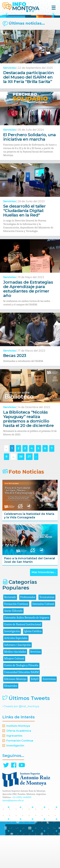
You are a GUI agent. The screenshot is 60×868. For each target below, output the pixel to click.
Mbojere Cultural (14, 691)
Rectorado (10, 630)
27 (29, 489)
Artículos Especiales (16, 671)
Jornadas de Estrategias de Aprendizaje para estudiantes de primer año (28, 322)
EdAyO (35, 712)
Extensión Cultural (43, 637)
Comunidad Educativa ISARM (21, 705)
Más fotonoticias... (44, 605)
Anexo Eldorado (13, 644)
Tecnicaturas (47, 630)
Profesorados (28, 630)
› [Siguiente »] (36, 489)
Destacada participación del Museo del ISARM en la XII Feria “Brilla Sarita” (28, 110)
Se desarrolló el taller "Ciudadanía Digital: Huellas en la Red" (24, 243)
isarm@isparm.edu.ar (13, 833)
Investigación (12, 664)
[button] (7, 31)
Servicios (10, 101)
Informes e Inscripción (17, 678)
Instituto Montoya (18, 759)
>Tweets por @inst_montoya (21, 739)
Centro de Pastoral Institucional (23, 657)
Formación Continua (16, 637)
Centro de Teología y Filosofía (21, 698)
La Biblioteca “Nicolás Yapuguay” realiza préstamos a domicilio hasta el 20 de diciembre (28, 452)
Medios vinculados (15, 684)
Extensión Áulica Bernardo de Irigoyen (27, 650)
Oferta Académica (19, 763)
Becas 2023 (15, 388)
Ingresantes (14, 768)
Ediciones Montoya (15, 712)
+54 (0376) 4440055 (22, 830)
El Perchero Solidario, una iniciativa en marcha (29, 170)
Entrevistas (49, 712)
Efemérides (11, 719)
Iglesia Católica (33, 664)
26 (21, 489)
